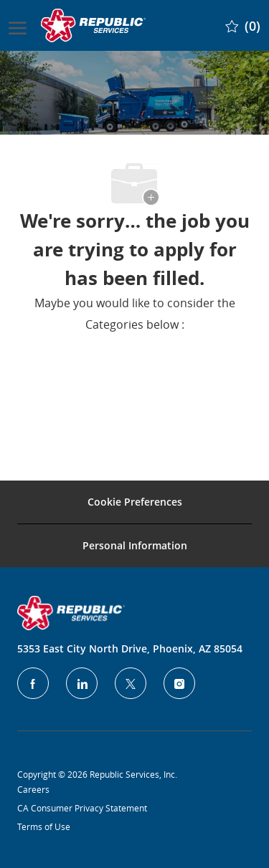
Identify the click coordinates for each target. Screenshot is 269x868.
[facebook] (33, 683)
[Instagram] (179, 683)
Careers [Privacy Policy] (33, 789)
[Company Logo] (95, 25)
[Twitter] (131, 683)
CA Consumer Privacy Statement (82, 808)
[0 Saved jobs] (243, 25)
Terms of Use (44, 826)
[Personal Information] (135, 546)
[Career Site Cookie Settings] (135, 502)
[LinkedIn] (82, 683)
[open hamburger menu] (18, 25)
